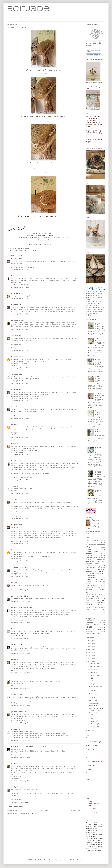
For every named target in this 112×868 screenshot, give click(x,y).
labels (88, 583)
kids (95, 580)
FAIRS (92, 556)
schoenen (88, 603)
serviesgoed (101, 603)
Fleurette (15, 694)
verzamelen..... (92, 615)
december (93, 664)
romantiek (95, 601)
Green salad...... (96, 686)
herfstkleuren (91, 568)
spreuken (102, 607)
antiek (103, 541)
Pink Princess (16, 259)
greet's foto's (17, 712)
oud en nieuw (100, 595)
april (92, 718)
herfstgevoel (99, 566)
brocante (89, 550)
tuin (103, 609)
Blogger (80, 860)
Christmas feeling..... (100, 472)
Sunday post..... (99, 340)
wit (104, 625)
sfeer (89, 605)
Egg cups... (99, 394)
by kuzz (14, 729)
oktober (93, 670)
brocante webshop (93, 552)
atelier (102, 543)
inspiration (100, 570)
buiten (103, 552)
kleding (102, 580)
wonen (35, 251)
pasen (88, 597)
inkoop (88, 570)
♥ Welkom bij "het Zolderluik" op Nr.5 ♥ (27, 747)
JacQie (13, 444)
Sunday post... (98, 377)
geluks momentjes (95, 560)
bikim (13, 679)
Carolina (14, 336)
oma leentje (16, 320)
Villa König (16, 293)
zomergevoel (90, 633)
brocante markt (99, 550)
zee (104, 630)
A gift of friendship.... (96, 694)
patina (103, 597)
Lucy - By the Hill (19, 596)
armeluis (88, 543)
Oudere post (75, 810)
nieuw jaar (90, 595)
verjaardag (102, 613)
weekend (102, 623)
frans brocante (99, 558)
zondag (98, 633)
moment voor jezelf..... (22, 251)
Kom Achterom (16, 357)
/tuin (88, 541)
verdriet (88, 613)
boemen (103, 548)
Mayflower (15, 374)
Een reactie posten (17, 806)
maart (92, 721)
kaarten (88, 574)
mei (91, 684)
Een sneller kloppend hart (21, 608)
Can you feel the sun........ (96, 710)
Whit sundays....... (96, 690)
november (93, 667)
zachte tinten (97, 630)
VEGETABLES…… (94, 703)
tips (96, 609)
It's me (14, 500)
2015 (90, 647)
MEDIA (93, 587)
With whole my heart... (99, 431)
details (102, 554)
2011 (90, 658)
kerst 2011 (101, 574)
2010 (90, 661)
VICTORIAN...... (96, 700)
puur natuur (101, 599)
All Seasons (16, 764)
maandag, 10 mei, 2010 (20, 802)
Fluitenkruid (16, 629)
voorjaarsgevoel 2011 (95, 621)
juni (92, 681)
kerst (94, 574)
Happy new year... (99, 491)
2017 (90, 641)
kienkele (14, 390)
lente (103, 583)
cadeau (89, 554)
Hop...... (99, 323)
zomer (103, 632)
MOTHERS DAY (94, 706)
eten (87, 556)
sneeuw (96, 607)
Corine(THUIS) (16, 644)
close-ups (96, 554)
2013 (90, 653)
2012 (90, 655)
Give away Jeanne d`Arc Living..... (100, 449)
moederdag (102, 587)
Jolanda (14, 276)
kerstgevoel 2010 (95, 578)
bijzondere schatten (95, 545)
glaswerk (89, 564)
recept (88, 601)
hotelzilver (101, 568)
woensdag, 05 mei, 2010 (20, 270)
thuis (88, 609)
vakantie (89, 611)
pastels (95, 597)
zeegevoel (89, 632)
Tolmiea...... (95, 698)
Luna (87, 587)
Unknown (14, 424)
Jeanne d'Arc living (95, 572)
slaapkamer (101, 605)
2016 (90, 644)
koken (96, 582)
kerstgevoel (90, 576)
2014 (90, 650)
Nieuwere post (13, 810)
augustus (93, 675)
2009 (90, 731)
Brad (13, 583)
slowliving (89, 607)
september (94, 672)
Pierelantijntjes (18, 567)
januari (93, 727)
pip (87, 599)
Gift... (98, 359)
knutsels (89, 581)
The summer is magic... (99, 412)
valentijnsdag (100, 611)
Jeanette (14, 461)
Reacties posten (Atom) (28, 814)
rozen (102, 601)
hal (104, 564)
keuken (88, 580)
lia (12, 407)
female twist (100, 556)
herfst (88, 566)
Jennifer (14, 305)
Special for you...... (94, 714)
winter (88, 625)
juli (92, 678)
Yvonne (13, 660)
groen (97, 564)
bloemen (90, 547)
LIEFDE (103, 585)
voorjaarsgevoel (92, 619)
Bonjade (28, 9)
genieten (90, 562)
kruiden (103, 582)
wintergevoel (97, 625)
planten (92, 599)
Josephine (15, 525)
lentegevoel (91, 585)
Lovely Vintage (17, 787)
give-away (102, 562)
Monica (13, 486)
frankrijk (89, 558)
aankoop (95, 541)
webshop (89, 623)
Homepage (45, 810)
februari (93, 724)
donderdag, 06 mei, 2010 (21, 590)
